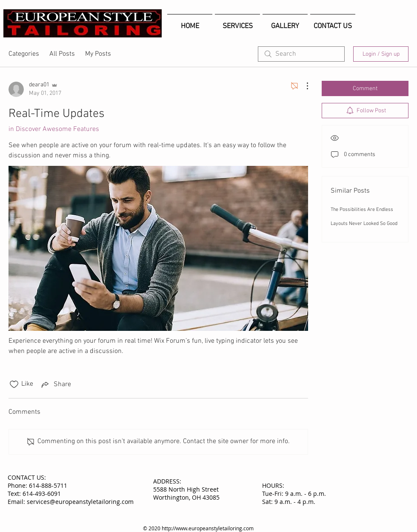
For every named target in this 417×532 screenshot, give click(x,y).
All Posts (62, 54)
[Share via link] (56, 384)
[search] (301, 54)
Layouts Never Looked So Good (364, 224)
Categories (24, 54)
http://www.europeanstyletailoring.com (208, 528)
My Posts (98, 54)
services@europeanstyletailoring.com (80, 502)
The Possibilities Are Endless (362, 210)
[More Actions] (303, 86)
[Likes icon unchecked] (14, 384)
